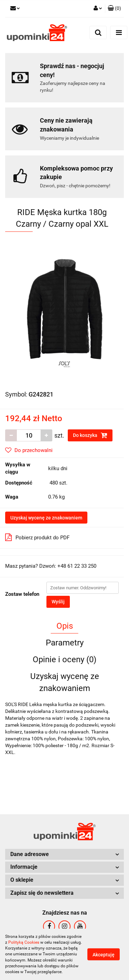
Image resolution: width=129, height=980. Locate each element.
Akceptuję (104, 955)
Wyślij (58, 602)
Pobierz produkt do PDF (37, 537)
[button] (114, 9)
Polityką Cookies (24, 942)
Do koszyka (90, 435)
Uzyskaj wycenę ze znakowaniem (46, 518)
